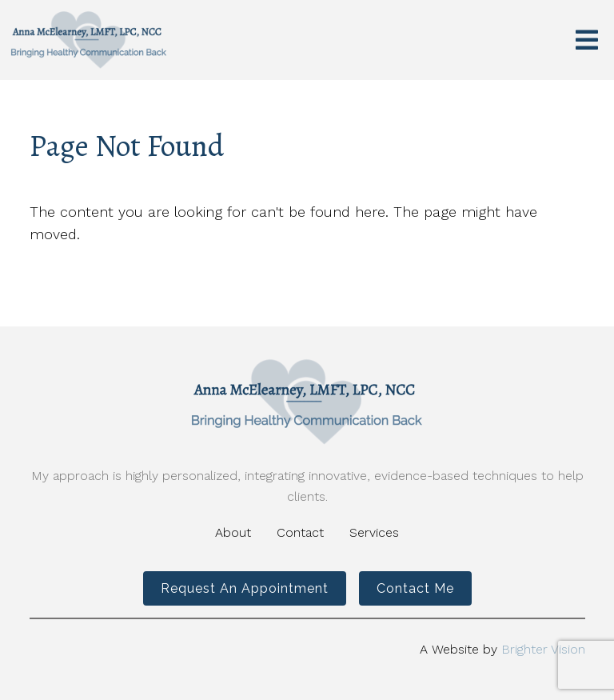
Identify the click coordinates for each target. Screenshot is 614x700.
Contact (300, 532)
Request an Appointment (245, 588)
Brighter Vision (543, 649)
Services (374, 532)
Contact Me (415, 588)
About (233, 532)
